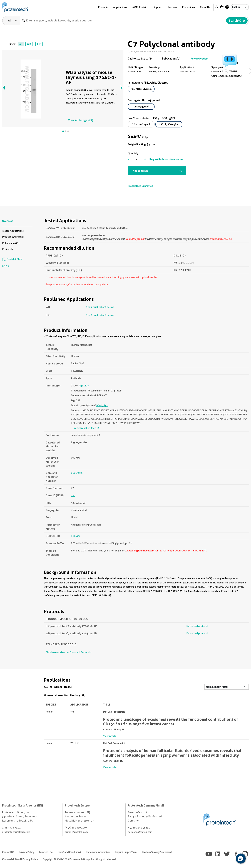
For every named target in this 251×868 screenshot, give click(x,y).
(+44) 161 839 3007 (76, 828)
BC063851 (102, 405)
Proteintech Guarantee (140, 186)
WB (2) (58, 687)
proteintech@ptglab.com (16, 832)
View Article (110, 736)
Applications (120, 7)
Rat (66, 695)
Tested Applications (13, 231)
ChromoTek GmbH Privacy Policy (20, 859)
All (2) (48, 687)
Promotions (188, 7)
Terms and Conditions (69, 852)
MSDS (5, 266)
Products (103, 7)
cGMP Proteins (140, 7)
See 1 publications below (100, 315)
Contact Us (8, 852)
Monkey (75, 695)
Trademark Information (98, 852)
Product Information (13, 237)
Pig (84, 695)
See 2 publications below (100, 307)
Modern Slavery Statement (157, 852)
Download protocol (197, 626)
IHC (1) (68, 687)
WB (29, 44)
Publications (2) (11, 243)
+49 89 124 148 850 (139, 828)
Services (172, 7)
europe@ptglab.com (76, 832)
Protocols (8, 249)
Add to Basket (140, 171)
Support (158, 7)
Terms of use (46, 852)
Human (48, 695)
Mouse (59, 695)
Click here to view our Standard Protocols (69, 652)
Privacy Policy (26, 852)
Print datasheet (13, 259)
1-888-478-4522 (11, 828)
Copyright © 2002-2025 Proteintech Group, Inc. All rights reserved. (79, 859)
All (21, 44)
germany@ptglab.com (140, 832)
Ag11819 (84, 386)
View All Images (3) (80, 120)
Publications (169, 59)
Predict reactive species (86, 428)
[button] (241, 859)
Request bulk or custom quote (166, 159)
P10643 (75, 536)
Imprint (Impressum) (126, 852)
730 (73, 495)
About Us (205, 7)
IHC (39, 44)
